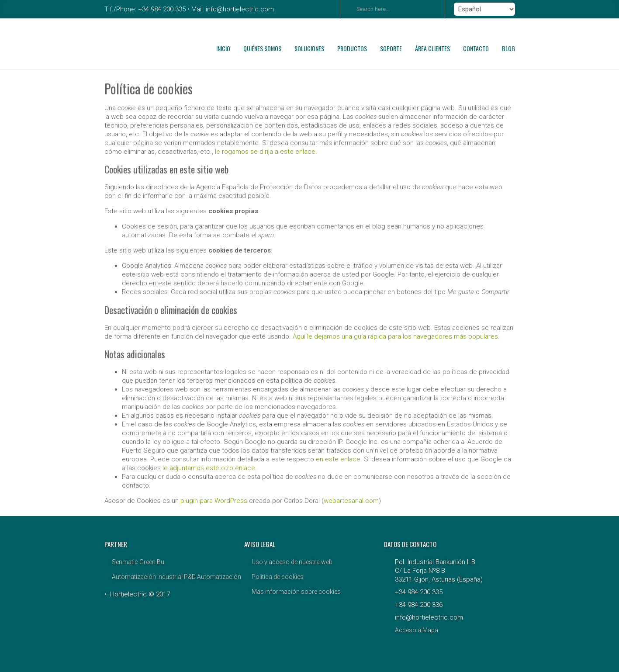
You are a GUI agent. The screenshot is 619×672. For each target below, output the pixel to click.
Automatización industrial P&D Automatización (176, 577)
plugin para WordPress (214, 501)
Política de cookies (278, 577)
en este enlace (338, 459)
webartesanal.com (351, 501)
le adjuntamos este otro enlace (209, 468)
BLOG (508, 48)
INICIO (223, 48)
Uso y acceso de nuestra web (292, 562)
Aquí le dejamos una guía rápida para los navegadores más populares (395, 336)
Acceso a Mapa (417, 630)
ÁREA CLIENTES (432, 48)
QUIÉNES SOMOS (262, 48)
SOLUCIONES (309, 48)
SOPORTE (391, 48)
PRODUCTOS (352, 48)
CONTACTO (476, 48)
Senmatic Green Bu (138, 562)
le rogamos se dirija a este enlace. (266, 152)
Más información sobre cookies (296, 592)
